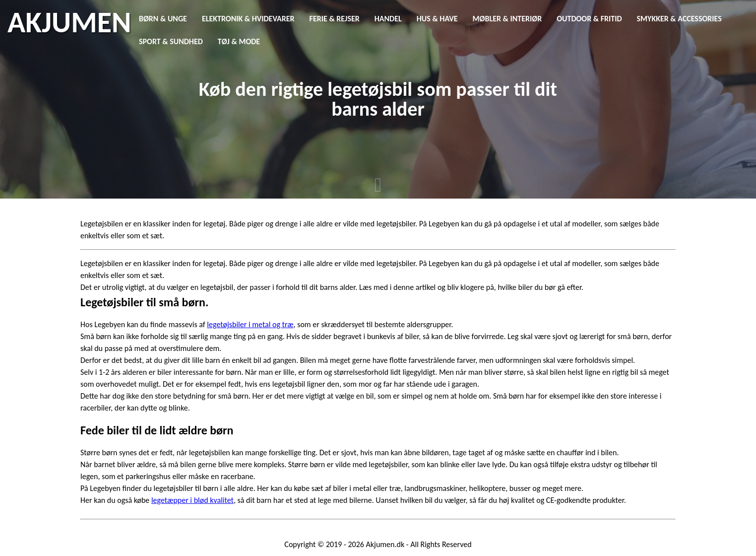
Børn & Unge (163, 19)
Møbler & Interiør (507, 19)
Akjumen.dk (385, 544)
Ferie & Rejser (335, 19)
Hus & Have (437, 19)
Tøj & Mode (239, 41)
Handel (388, 19)
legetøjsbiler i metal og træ (250, 324)
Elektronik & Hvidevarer (248, 19)
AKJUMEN (69, 22)
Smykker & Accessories (679, 19)
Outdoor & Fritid (589, 19)
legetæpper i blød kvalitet (192, 500)
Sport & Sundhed (171, 41)
